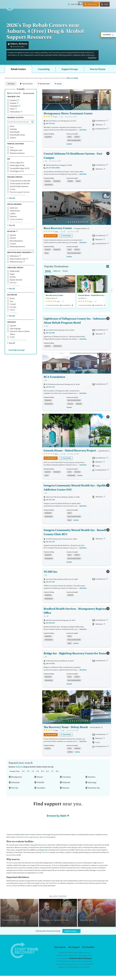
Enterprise (16, 784)
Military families (16, 225)
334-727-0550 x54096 (54, 170)
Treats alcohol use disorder (21, 183)
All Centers (12, 86)
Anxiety (13, 282)
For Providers (89, 949)
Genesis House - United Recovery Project (92, 298)
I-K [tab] (35, 773)
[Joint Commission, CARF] (108, 167)
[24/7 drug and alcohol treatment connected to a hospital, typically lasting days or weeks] (18, 106)
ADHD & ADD (16, 277)
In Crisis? (106, 35)
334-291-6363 (51, 584)
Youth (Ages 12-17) (18, 174)
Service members (17, 222)
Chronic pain (15, 291)
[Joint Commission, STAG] (108, 622)
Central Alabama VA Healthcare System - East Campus (72, 158)
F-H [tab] (30, 773)
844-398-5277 (52, 460)
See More (70, 146)
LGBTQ (13, 216)
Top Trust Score (29, 86)
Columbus (67, 779)
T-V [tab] (56, 773)
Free (12, 150)
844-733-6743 (51, 126)
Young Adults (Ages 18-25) (21, 171)
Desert (13, 315)
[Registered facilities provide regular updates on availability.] (109, 131)
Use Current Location (19, 47)
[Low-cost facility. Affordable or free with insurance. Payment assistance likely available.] (62, 120)
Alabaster (66, 784)
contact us (15, 887)
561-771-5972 (52, 238)
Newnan (66, 790)
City (12, 307)
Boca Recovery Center (57, 231)
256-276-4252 (51, 665)
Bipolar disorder (16, 285)
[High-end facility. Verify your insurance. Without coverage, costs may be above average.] (65, 234)
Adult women (15, 214)
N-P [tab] (45, 773)
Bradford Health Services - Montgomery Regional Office (74, 613)
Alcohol (13, 241)
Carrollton (41, 790)
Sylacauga (92, 784)
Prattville (41, 784)
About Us (105, 9)
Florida (67, 273)
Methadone (15, 261)
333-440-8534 (51, 625)
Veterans (14, 219)
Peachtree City (94, 790)
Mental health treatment (19, 189)
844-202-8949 (52, 736)
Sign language (16, 334)
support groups (41, 839)
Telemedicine (15, 115)
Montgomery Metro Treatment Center (67, 116)
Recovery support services (21, 195)
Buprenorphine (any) (18, 264)
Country (13, 312)
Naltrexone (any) (17, 267)
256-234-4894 (51, 335)
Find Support (102, 3)
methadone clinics (29, 839)
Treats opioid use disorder (20, 186)
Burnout (13, 288)
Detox (12, 112)
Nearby (63, 86)
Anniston (92, 779)
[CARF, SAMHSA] (108, 123)
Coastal (13, 309)
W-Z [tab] (61, 773)
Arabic (13, 342)
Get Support (74, 949)
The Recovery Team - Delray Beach (65, 729)
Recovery (73, 9)
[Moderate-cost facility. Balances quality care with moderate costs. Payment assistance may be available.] (47, 329)
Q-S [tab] (51, 773)
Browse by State (56, 817)
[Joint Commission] (108, 736)
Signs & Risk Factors (33, 9)
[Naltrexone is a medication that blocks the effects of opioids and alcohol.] (25, 267)
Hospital (13, 106)
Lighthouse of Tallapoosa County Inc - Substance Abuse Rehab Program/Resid (74, 323)
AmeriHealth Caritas (18, 138)
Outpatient (14, 109)
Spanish (13, 331)
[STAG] (108, 332)
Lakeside (14, 318)
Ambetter (14, 132)
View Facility (68, 238)
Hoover (40, 779)
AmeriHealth (15, 135)
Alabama (20, 768)
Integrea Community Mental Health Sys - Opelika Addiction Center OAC (74, 490)
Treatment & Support (55, 9)
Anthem (13, 141)
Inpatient (13, 103)
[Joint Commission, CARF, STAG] (108, 460)
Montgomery (17, 779)
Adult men (14, 211)
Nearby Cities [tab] (15, 773)
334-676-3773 (51, 389)
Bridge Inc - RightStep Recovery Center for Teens (74, 655)
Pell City (15, 790)
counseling (54, 839)
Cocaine (13, 247)
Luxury (13, 192)
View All (12, 201)
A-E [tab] (25, 773)
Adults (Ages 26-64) (18, 168)
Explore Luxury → (73, 932)
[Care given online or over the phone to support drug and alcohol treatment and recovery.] (22, 114)
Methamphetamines (18, 249)
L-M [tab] (40, 773)
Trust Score (64, 854)
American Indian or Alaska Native (20, 338)
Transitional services (18, 198)
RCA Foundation (54, 379)
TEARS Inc (51, 574)
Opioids (13, 238)
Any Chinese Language (19, 345)
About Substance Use (89, 9)
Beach (13, 304)
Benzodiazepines (17, 244)
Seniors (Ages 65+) (18, 165)
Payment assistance (18, 156)
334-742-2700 (51, 502)
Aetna (12, 129)
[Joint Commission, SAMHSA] (108, 238)
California (58, 273)
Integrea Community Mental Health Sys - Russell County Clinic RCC (74, 534)
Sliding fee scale (17, 153)
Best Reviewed (48, 86)
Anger (12, 279)
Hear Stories (84, 3)
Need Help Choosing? (18, 355)
